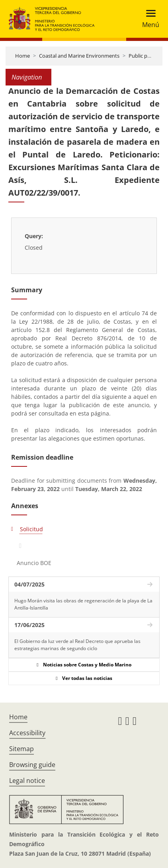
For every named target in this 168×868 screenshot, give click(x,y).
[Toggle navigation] (148, 19)
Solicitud (31, 529)
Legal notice (27, 781)
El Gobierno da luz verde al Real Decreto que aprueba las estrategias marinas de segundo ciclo (77, 645)
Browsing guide (32, 765)
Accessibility (27, 733)
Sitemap (21, 749)
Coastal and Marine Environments (79, 56)
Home (22, 56)
